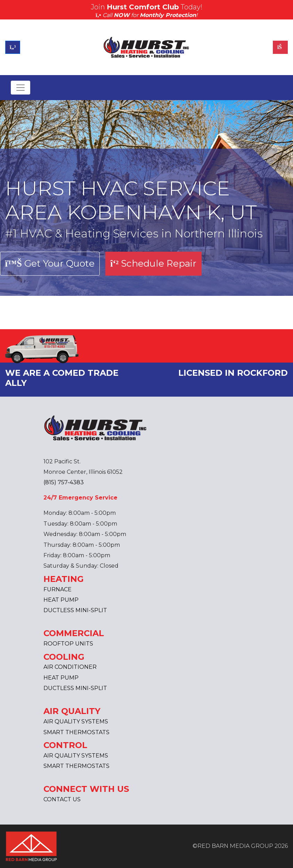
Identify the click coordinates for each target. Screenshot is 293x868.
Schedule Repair (153, 263)
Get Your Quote (50, 263)
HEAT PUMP (61, 600)
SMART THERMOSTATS (76, 732)
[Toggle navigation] (21, 88)
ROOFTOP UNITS (68, 644)
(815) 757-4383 (64, 482)
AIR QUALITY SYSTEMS (76, 721)
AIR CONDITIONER (70, 667)
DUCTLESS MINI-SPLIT (75, 610)
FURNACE (58, 589)
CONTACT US (62, 799)
